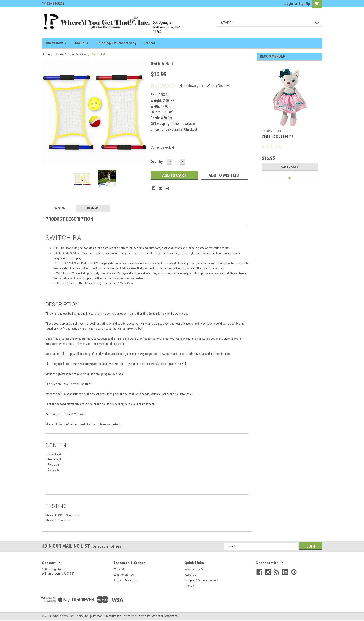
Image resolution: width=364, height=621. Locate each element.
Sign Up (304, 4)
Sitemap (97, 616)
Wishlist (119, 569)
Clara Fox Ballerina (278, 136)
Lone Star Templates (164, 616)
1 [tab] (290, 178)
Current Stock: (162, 147)
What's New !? (56, 43)
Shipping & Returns (126, 580)
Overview (59, 208)
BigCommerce (127, 616)
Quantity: (157, 162)
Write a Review (218, 86)
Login (289, 4)
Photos (150, 43)
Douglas (267, 131)
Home (46, 55)
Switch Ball (99, 55)
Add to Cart (290, 167)
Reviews (93, 208)
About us (81, 43)
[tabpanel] (290, 119)
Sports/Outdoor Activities (71, 55)
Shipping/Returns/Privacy (116, 43)
